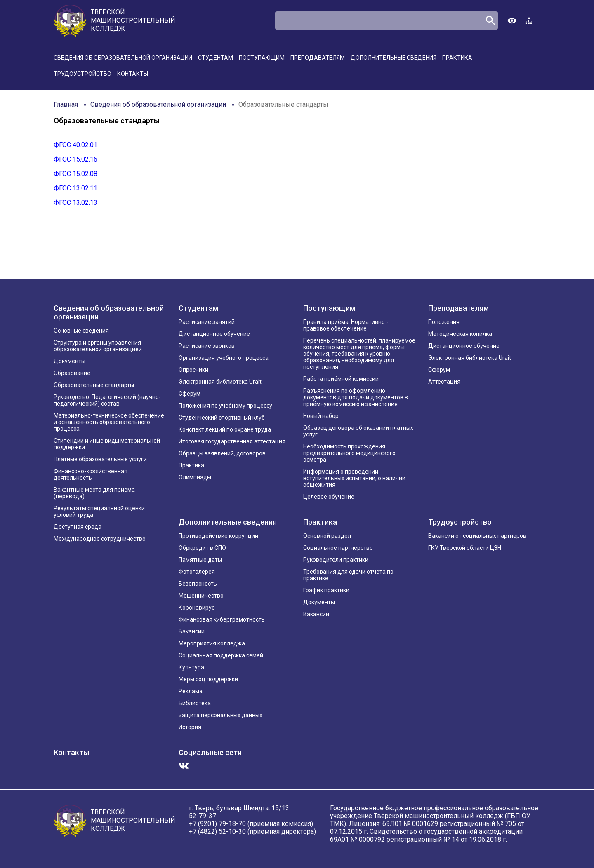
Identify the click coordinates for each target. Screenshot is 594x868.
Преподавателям (318, 58)
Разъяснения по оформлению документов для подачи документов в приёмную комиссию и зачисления (356, 397)
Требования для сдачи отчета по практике (348, 575)
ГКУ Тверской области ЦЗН (465, 548)
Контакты (133, 74)
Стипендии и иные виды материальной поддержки (107, 444)
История (190, 727)
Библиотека (195, 703)
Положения (444, 322)
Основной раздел (327, 536)
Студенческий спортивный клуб (222, 418)
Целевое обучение (329, 497)
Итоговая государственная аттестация (232, 441)
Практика (457, 58)
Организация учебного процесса (224, 358)
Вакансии (192, 631)
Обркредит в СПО (202, 548)
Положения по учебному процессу (225, 406)
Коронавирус (197, 608)
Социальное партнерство (338, 548)
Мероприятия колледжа (212, 643)
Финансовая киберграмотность (222, 619)
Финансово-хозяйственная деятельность (91, 474)
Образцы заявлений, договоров (222, 453)
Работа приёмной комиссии (341, 379)
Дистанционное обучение (214, 334)
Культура (191, 667)
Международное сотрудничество (100, 539)
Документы (70, 361)
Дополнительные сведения (394, 58)
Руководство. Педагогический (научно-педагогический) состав (107, 400)
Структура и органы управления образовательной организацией (98, 346)
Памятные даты (200, 560)
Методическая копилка (460, 334)
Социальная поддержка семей (221, 655)
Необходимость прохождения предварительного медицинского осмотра (349, 453)
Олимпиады (195, 477)
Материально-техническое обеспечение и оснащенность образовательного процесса (109, 422)
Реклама (191, 691)
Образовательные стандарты (283, 104)
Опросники (193, 370)
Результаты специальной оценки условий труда (99, 511)
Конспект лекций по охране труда (225, 429)
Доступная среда (78, 527)
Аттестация (444, 382)
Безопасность (198, 584)
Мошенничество (201, 596)
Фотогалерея (197, 572)
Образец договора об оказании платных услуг (358, 431)
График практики (326, 590)
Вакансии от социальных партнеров (477, 536)
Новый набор (321, 416)
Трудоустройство (82, 74)
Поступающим (262, 58)
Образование (72, 373)
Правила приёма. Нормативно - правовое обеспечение (346, 325)
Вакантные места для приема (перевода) (94, 493)
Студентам (216, 58)
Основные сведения (81, 331)
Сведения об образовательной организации (123, 58)
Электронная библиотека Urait (220, 382)
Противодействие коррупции (218, 536)
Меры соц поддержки (208, 679)
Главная (66, 104)
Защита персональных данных (220, 715)
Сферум (190, 394)
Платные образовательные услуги (100, 459)
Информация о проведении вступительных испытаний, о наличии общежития (354, 478)
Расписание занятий (207, 322)
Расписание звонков (207, 346)
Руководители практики (336, 560)
